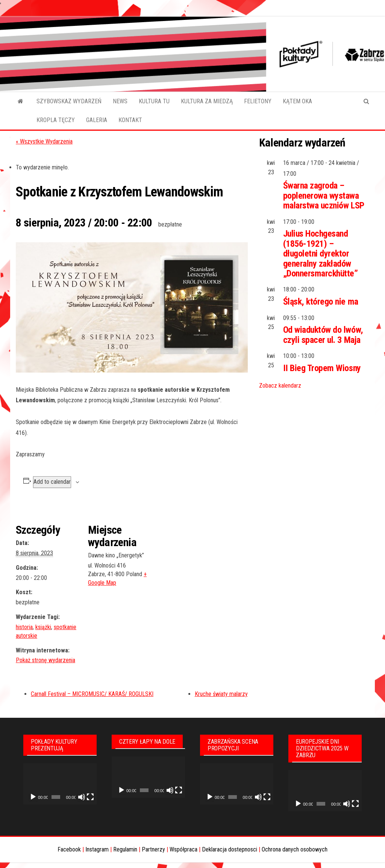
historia (24, 627)
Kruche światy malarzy (221, 694)
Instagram (97, 849)
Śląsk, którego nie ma (321, 302)
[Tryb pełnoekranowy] (90, 797)
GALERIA (97, 120)
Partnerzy (153, 849)
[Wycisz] (82, 797)
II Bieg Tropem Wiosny (322, 368)
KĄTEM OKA (297, 101)
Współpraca (183, 849)
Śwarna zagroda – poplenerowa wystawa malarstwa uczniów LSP (324, 195)
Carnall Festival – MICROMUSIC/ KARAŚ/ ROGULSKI (92, 694)
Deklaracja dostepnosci (230, 849)
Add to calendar (52, 482)
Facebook (69, 849)
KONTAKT (130, 120)
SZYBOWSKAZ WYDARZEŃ (69, 101)
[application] (60, 784)
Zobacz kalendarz (280, 386)
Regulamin (125, 849)
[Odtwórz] (33, 797)
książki (43, 627)
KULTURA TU (154, 101)
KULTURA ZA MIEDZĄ (207, 101)
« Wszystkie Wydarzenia (44, 141)
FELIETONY (258, 101)
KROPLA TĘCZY (56, 120)
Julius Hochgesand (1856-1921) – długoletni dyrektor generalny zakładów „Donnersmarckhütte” (321, 254)
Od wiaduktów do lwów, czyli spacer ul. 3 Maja (323, 335)
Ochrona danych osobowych (295, 849)
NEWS (120, 101)
